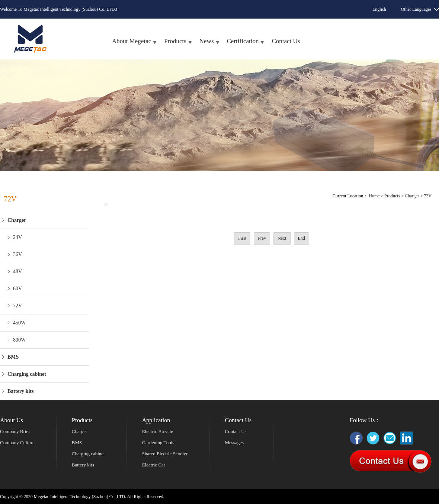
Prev (262, 238)
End (302, 238)
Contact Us (286, 41)
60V (17, 289)
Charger (412, 196)
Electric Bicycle (158, 431)
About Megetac (132, 41)
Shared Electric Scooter (165, 454)
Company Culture (17, 442)
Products (175, 41)
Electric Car (154, 465)
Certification (243, 41)
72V (17, 306)
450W (19, 323)
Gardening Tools (158, 442)
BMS (77, 442)
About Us (12, 420)
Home (374, 196)
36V (17, 254)
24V (17, 237)
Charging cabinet (88, 454)
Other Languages (416, 9)
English (379, 9)
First (242, 238)
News (207, 41)
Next (282, 238)
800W (19, 340)
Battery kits (83, 465)
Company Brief (15, 431)
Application (156, 420)
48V (17, 272)
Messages (234, 442)
